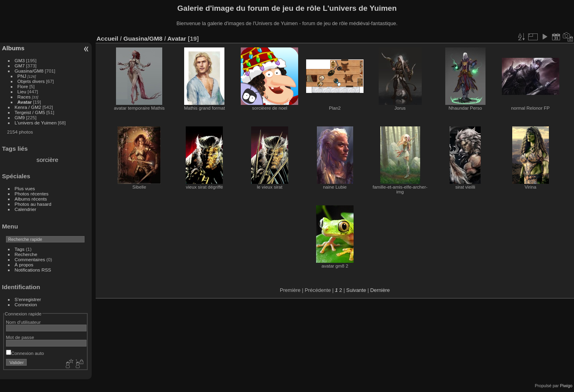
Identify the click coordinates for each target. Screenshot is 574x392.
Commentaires (30, 259)
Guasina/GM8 (29, 71)
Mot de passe (20, 337)
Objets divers (31, 81)
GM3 (20, 60)
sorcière (48, 160)
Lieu (22, 92)
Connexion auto (25, 353)
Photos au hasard (33, 204)
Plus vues (25, 188)
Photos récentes (32, 194)
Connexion (26, 304)
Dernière (380, 290)
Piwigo (566, 386)
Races (24, 97)
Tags (20, 249)
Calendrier (26, 209)
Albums (13, 48)
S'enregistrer (28, 299)
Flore (23, 86)
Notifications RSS (33, 270)
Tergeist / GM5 (30, 112)
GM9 (20, 117)
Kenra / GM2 (28, 107)
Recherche (26, 254)
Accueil (107, 38)
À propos (24, 265)
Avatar (25, 102)
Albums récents (31, 199)
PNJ (22, 76)
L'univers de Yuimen (36, 123)
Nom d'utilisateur (23, 322)
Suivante (356, 290)
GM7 (20, 66)
